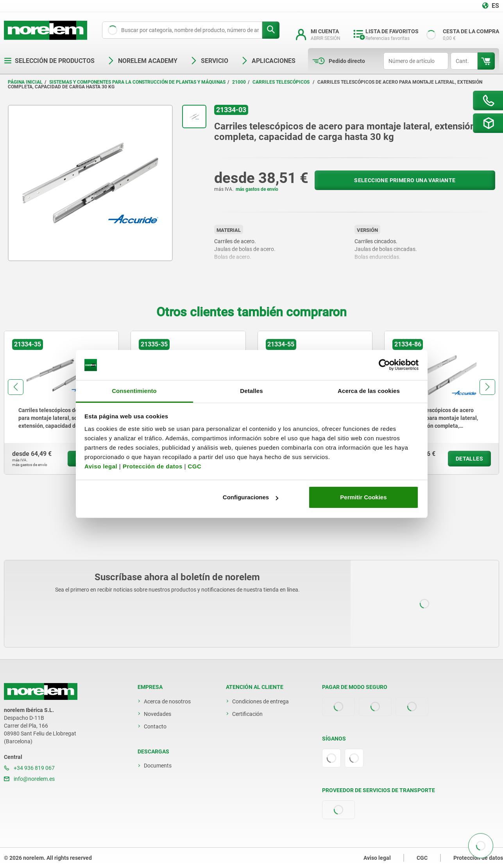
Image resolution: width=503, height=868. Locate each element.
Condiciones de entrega (260, 701)
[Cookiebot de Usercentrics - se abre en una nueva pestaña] (384, 365)
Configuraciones (251, 497)
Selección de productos (49, 61)
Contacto (155, 726)
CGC (194, 466)
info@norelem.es (29, 779)
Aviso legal (101, 466)
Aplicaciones (268, 61)
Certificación (247, 714)
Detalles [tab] (251, 391)
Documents (158, 766)
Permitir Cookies (363, 497)
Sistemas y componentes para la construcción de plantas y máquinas (137, 82)
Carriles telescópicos (282, 82)
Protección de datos (153, 466)
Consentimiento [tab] (134, 391)
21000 (239, 82)
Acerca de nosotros (167, 701)
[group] (61, 403)
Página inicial (25, 82)
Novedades (158, 714)
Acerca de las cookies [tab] (369, 391)
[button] (16, 387)
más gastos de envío (257, 189)
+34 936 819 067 (29, 768)
